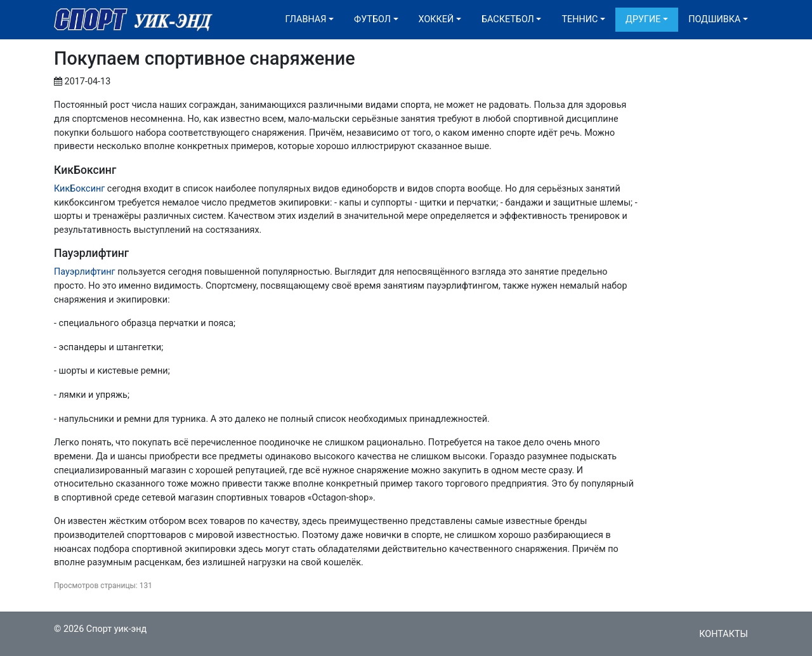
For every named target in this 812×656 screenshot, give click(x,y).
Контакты (724, 634)
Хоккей (436, 19)
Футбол (372, 19)
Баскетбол (508, 19)
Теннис (580, 19)
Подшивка (714, 19)
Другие (643, 19)
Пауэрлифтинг (85, 272)
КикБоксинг (79, 189)
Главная (306, 19)
